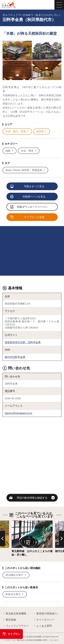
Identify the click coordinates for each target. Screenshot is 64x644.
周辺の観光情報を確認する (32, 498)
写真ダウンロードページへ (29, 207)
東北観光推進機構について (17, 614)
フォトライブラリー (16, 626)
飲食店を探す (15, 594)
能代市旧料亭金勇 (15, 357)
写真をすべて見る (27, 186)
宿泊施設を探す (16, 575)
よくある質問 (42, 626)
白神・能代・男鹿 (17, 132)
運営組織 (9, 620)
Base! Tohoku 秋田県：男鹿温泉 (25, 170)
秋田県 (42, 132)
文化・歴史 (29, 151)
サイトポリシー (44, 620)
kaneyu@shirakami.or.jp (18, 413)
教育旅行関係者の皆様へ (47, 614)
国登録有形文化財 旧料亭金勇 (23, 342)
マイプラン (11, 634)
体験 (10, 151)
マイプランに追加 (27, 217)
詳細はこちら (19, 522)
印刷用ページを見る (28, 197)
